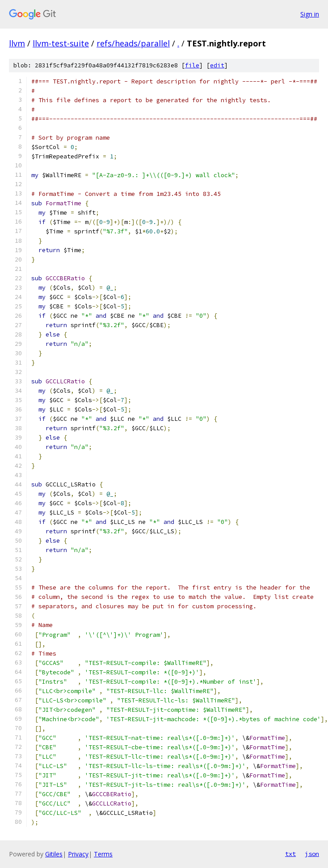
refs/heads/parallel (133, 43)
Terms (103, 854)
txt (290, 854)
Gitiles (54, 854)
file (192, 65)
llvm (17, 43)
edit (217, 65)
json (312, 854)
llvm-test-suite (61, 43)
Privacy (78, 854)
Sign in (310, 14)
